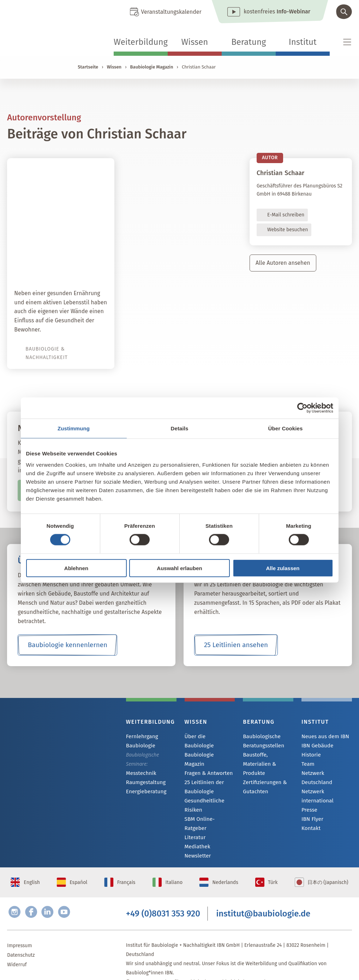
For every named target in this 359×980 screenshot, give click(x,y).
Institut (303, 42)
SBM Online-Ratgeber (208, 802)
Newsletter (197, 830)
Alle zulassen (283, 568)
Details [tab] (180, 428)
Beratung (249, 42)
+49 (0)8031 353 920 (163, 895)
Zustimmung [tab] (74, 428)
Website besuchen (288, 230)
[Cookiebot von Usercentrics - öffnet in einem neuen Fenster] (302, 408)
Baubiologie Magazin (152, 67)
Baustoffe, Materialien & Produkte (267, 759)
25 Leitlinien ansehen (236, 645)
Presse (309, 803)
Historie (310, 756)
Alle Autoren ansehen (283, 263)
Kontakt (310, 822)
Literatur (194, 811)
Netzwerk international (316, 788)
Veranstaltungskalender (171, 12)
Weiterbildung (141, 42)
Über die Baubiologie (208, 737)
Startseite (88, 67)
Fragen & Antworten (207, 756)
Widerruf (17, 947)
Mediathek (196, 821)
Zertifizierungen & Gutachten (263, 778)
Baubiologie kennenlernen (68, 645)
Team (307, 765)
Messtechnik (140, 773)
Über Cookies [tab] (286, 428)
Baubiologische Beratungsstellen (262, 741)
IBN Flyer (311, 812)
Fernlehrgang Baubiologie (141, 741)
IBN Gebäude (316, 746)
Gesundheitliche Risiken (203, 788)
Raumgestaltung (144, 783)
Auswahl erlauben (179, 568)
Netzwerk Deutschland (327, 775)
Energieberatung (144, 792)
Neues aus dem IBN (323, 737)
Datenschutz (21, 938)
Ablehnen (76, 568)
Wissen (195, 42)
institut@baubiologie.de (264, 895)
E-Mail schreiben (286, 215)
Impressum (19, 928)
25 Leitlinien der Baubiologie (203, 769)
